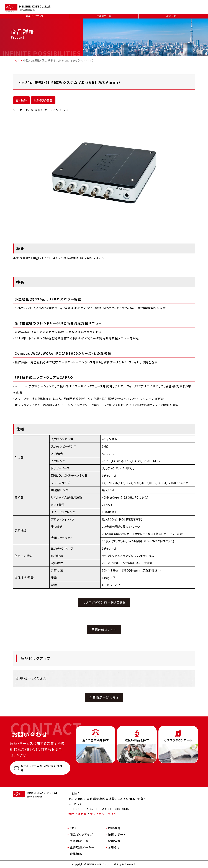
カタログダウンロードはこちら (104, 602)
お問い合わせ (77, 814)
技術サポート (173, 16)
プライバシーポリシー (105, 814)
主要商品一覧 (104, 16)
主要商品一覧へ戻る (104, 698)
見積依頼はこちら (104, 630)
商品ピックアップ (34, 16)
